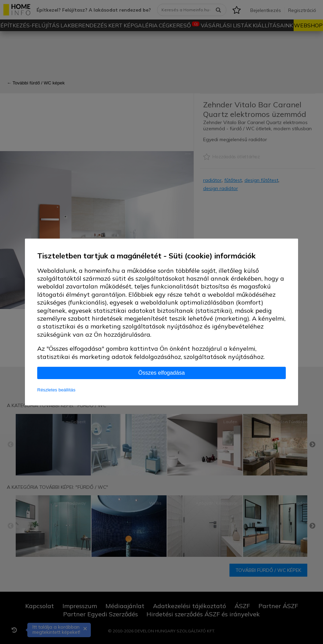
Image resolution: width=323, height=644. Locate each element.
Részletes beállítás (56, 390)
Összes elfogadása (161, 373)
